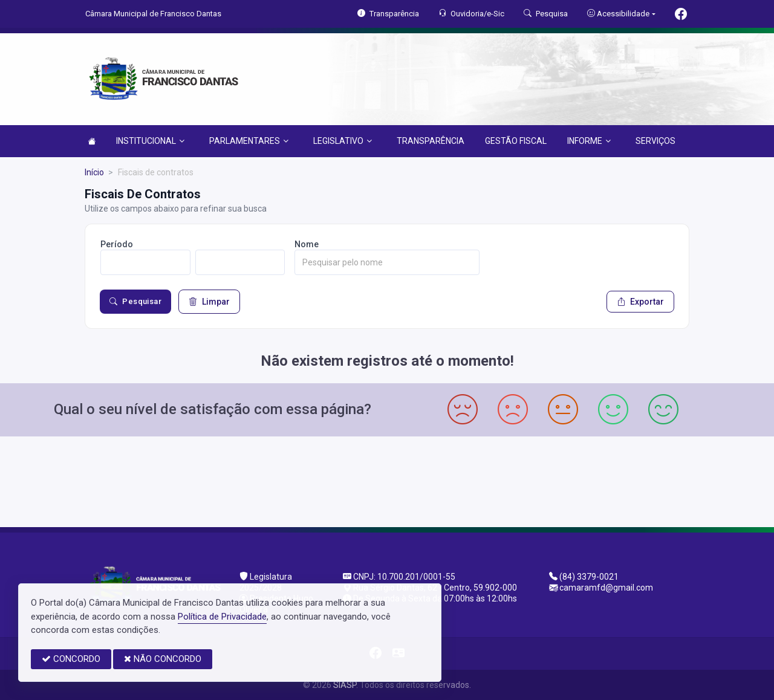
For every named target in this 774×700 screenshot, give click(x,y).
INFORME (589, 141)
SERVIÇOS (655, 141)
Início (94, 172)
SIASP (345, 685)
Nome (307, 244)
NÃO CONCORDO (163, 659)
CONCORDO (71, 659)
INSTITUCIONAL (150, 141)
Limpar (209, 302)
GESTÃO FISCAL (516, 141)
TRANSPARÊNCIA (431, 141)
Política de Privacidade (222, 617)
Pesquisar (135, 302)
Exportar (640, 302)
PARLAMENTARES (249, 141)
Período (117, 244)
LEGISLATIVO (343, 141)
